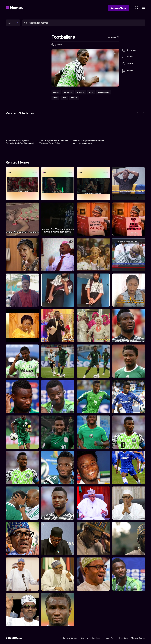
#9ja (91, 92)
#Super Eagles (104, 92)
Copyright (123, 638)
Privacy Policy (110, 638)
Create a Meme (118, 8)
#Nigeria (81, 92)
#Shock (74, 98)
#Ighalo (56, 92)
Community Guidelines (91, 638)
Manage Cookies (138, 638)
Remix (128, 57)
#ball (55, 98)
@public (58, 45)
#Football (68, 92)
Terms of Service (70, 638)
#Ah (64, 98)
